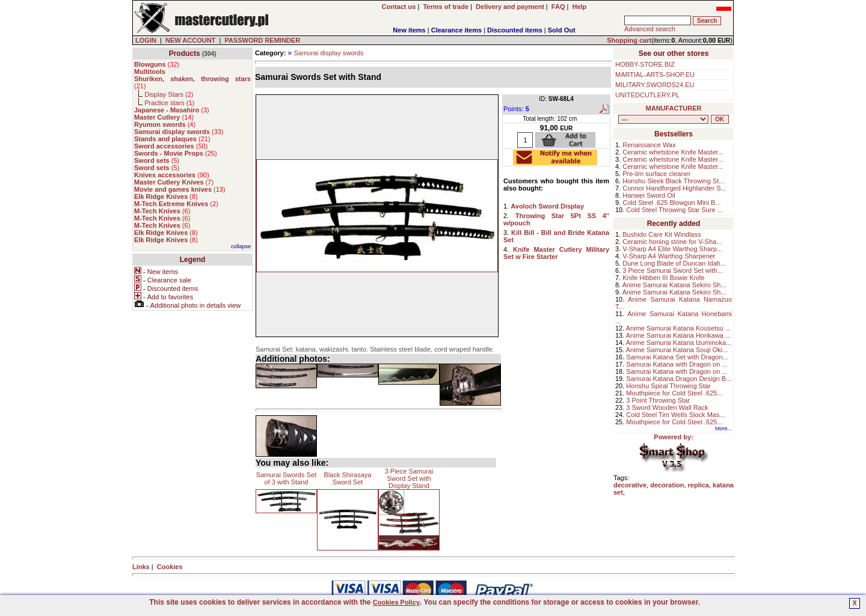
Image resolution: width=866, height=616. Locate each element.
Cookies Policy (396, 602)
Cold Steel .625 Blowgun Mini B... (671, 203)
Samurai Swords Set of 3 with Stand (286, 478)
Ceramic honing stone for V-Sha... (672, 242)
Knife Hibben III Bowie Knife (663, 278)
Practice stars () (169, 103)
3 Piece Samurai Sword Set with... (672, 270)
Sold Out (562, 30)
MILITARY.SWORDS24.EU (655, 85)
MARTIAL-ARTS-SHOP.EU (655, 75)
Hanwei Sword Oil (649, 195)
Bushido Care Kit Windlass (662, 234)
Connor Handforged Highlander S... (674, 188)
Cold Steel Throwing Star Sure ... (674, 210)
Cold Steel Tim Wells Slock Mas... (675, 415)
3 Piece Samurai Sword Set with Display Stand (409, 478)
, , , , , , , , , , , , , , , (663, 119)
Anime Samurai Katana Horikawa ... (678, 335)
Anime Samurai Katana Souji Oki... (677, 350)
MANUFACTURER (674, 108)
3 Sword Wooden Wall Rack (667, 407)
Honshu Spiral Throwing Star (668, 386)
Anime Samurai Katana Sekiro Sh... (674, 285)
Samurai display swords (328, 53)
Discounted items (515, 30)
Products (185, 53)
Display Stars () (169, 94)
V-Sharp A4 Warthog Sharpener (669, 256)
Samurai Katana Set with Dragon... (677, 357)
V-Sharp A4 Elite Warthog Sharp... (672, 249)
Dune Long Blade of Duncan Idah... (674, 263)
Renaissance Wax (649, 145)
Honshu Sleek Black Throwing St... (673, 181)
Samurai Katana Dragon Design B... (679, 379)
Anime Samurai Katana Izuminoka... (679, 343)
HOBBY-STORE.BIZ (645, 64)
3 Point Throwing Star (658, 400)
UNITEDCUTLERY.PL (647, 95)
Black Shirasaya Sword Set (348, 478)
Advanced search (650, 29)
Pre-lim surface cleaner (656, 174)
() (157, 64)
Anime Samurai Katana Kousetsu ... (678, 328)
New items (409, 30)
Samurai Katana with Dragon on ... (677, 364)
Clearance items (456, 30)
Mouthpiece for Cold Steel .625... (674, 393)
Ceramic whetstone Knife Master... (673, 152)
